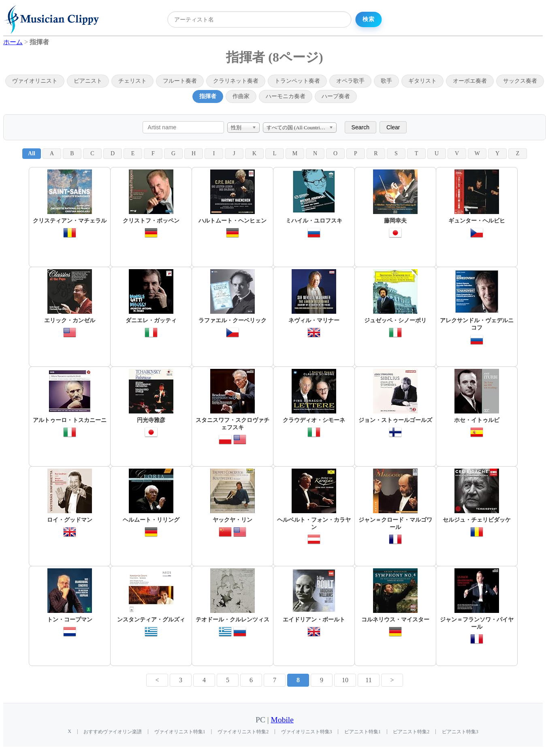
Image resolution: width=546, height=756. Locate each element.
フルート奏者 (180, 81)
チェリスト (132, 81)
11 (368, 680)
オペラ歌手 (350, 81)
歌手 (386, 81)
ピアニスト (88, 81)
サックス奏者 (520, 81)
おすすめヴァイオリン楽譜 (113, 732)
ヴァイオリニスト (35, 81)
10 (345, 680)
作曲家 (241, 96)
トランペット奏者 (297, 81)
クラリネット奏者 (236, 81)
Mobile (282, 720)
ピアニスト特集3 (460, 732)
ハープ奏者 (336, 96)
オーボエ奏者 (470, 81)
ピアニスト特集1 (363, 732)
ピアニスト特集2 (411, 732)
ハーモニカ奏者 (286, 96)
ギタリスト (422, 81)
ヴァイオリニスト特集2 (243, 732)
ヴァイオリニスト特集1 (180, 732)
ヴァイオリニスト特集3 (307, 732)
